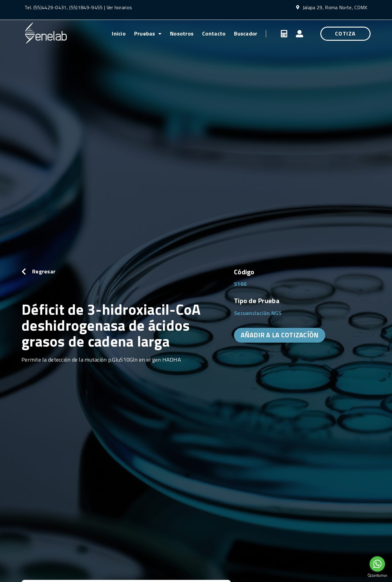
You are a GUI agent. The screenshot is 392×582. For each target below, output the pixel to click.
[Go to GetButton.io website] (377, 576)
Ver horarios (119, 7)
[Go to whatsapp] (377, 564)
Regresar (44, 271)
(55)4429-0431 (50, 7)
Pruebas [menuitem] (148, 34)
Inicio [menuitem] (119, 34)
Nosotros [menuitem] (182, 34)
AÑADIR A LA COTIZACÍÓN (280, 335)
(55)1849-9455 (85, 7)
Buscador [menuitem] (246, 34)
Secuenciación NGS (258, 313)
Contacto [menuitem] (214, 34)
